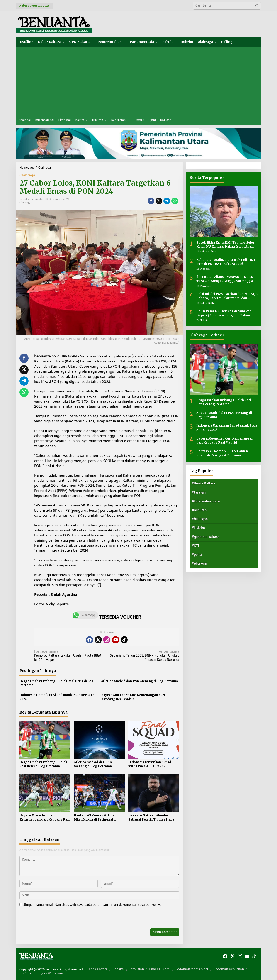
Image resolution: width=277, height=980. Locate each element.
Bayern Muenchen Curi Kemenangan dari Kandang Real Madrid (133, 697)
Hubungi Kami (160, 969)
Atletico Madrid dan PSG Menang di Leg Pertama (140, 681)
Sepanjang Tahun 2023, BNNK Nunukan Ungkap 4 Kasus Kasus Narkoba (144, 656)
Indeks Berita (98, 969)
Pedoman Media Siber (192, 969)
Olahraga (27, 175)
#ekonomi (199, 563)
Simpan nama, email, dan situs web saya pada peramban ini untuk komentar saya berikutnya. (93, 905)
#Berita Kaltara (204, 483)
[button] (257, 6)
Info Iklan (137, 969)
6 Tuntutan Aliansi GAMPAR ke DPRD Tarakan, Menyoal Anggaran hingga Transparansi (225, 279)
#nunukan (199, 510)
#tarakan (199, 492)
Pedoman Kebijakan (229, 969)
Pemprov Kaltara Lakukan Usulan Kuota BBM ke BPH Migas (69, 656)
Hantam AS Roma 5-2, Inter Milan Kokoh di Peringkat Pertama (95, 818)
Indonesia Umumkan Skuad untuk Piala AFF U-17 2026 (57, 697)
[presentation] (51, 918)
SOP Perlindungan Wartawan (41, 973)
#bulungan (200, 519)
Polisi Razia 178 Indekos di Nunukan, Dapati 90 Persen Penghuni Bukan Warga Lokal (224, 313)
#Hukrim (198, 528)
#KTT (196, 546)
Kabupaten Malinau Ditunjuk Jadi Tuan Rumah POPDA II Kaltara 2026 (226, 262)
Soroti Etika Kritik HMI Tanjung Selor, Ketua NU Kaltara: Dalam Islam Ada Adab (226, 245)
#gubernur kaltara (205, 537)
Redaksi (118, 969)
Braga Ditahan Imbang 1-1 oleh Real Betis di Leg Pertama (57, 683)
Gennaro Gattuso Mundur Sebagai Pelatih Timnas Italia (151, 817)
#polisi (197, 555)
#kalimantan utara (206, 501)
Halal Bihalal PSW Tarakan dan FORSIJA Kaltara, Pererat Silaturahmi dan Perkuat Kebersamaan (227, 296)
